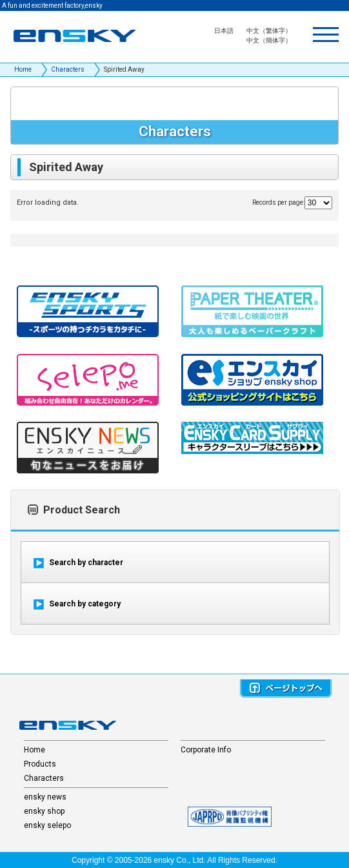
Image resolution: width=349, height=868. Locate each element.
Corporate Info (206, 750)
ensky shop (44, 811)
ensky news (45, 797)
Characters (68, 69)
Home (23, 69)
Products (40, 764)
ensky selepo (47, 825)
